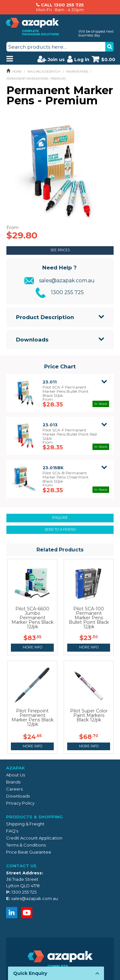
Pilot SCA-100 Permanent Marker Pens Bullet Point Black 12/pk (89, 618)
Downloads (32, 340)
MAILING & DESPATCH (44, 72)
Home (17, 72)
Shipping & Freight (25, 824)
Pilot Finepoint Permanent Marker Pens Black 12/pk (32, 718)
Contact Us (21, 866)
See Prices (60, 250)
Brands (13, 782)
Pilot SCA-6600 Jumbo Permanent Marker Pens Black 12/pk (32, 618)
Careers (14, 789)
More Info (32, 647)
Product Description (45, 317)
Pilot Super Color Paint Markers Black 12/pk (89, 715)
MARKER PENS (77, 72)
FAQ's (12, 831)
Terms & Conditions (26, 845)
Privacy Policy (20, 803)
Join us (51, 59)
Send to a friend (60, 530)
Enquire (60, 518)
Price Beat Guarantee (29, 852)
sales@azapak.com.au (67, 281)
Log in (78, 59)
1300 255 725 (67, 292)
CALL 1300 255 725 (62, 5)
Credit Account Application (34, 838)
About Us (16, 775)
